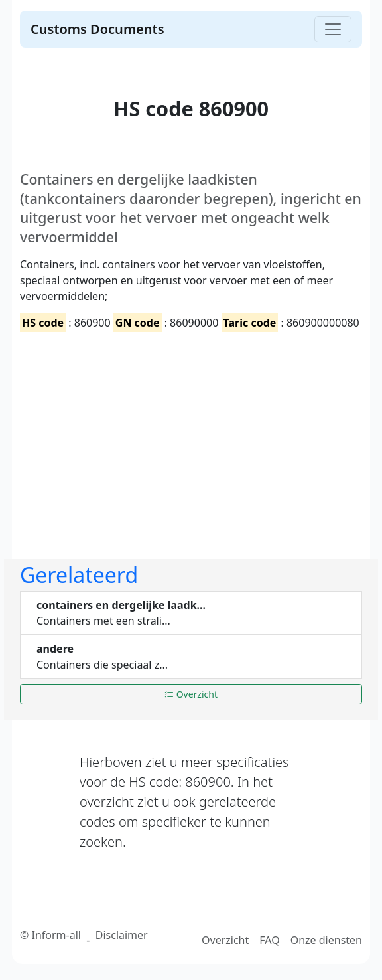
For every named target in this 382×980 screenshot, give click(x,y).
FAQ (269, 940)
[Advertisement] (191, 434)
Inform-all (56, 935)
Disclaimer (122, 935)
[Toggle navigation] (333, 29)
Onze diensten (326, 940)
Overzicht (191, 694)
